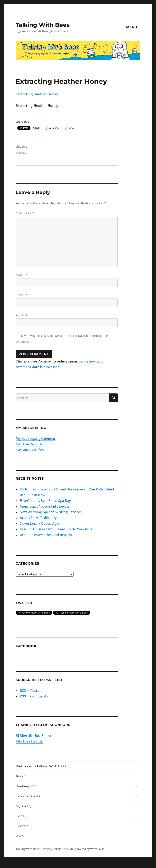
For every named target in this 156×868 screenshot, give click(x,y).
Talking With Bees (43, 25)
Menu (132, 27)
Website (23, 315)
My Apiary (24, 806)
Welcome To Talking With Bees (41, 766)
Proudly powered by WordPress (84, 849)
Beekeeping (26, 786)
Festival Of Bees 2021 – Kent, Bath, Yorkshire (56, 529)
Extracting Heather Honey (37, 94)
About (21, 776)
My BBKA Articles (30, 450)
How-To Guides (28, 796)
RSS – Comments (34, 696)
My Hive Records (29, 444)
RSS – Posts (29, 691)
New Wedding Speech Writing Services (51, 512)
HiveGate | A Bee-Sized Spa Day (45, 501)
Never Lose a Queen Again (41, 523)
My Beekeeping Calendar (36, 438)
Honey (21, 816)
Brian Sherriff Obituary (38, 518)
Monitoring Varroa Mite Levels (44, 506)
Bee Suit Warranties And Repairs (46, 535)
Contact (22, 826)
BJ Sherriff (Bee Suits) (33, 736)
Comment (25, 213)
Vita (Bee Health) (30, 741)
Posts (20, 836)
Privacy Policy (52, 849)
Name (22, 275)
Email (22, 295)
